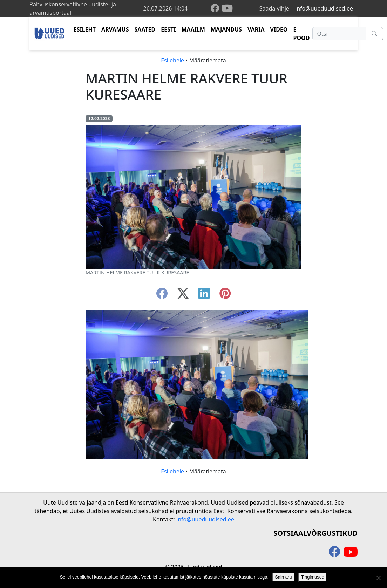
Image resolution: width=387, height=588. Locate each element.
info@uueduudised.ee (324, 8)
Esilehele (172, 60)
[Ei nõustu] (378, 578)
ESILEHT (85, 29)
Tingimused (313, 577)
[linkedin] (204, 295)
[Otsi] (339, 34)
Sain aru (283, 577)
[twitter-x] (183, 295)
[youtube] (227, 8)
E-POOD (302, 34)
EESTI (168, 29)
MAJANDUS (226, 29)
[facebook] (216, 9)
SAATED (145, 29)
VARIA (256, 29)
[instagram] (225, 295)
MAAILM (193, 29)
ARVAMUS (115, 29)
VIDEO (279, 29)
